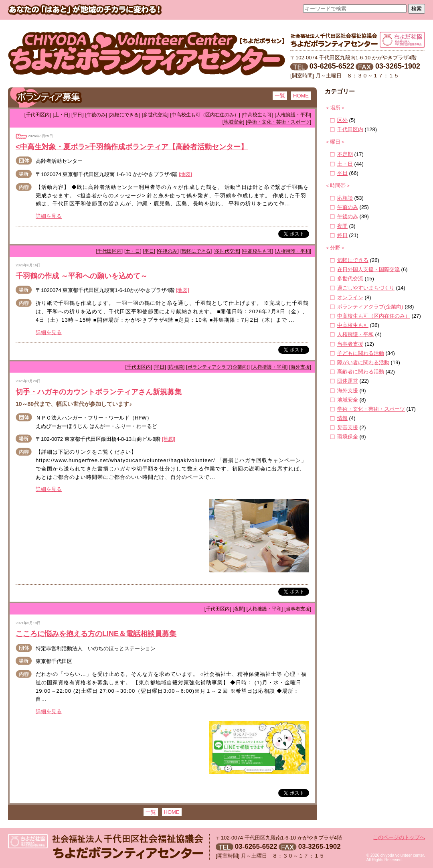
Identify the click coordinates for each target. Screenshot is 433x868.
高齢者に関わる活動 (361, 372)
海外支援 (348, 390)
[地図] (185, 174)
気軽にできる (353, 260)
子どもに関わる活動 (361, 353)
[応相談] (176, 367)
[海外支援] (300, 367)
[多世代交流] (155, 115)
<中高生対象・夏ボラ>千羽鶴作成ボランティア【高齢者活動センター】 (132, 147)
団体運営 (348, 381)
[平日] (78, 115)
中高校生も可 (353, 325)
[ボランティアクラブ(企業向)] (218, 367)
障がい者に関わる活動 (363, 362)
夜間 (342, 226)
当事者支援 (350, 344)
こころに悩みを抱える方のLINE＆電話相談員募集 (96, 634)
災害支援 (348, 427)
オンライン (350, 297)
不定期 (345, 154)
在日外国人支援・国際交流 (368, 269)
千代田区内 (350, 129)
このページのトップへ (399, 837)
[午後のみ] (96, 115)
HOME (301, 96)
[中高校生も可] (258, 115)
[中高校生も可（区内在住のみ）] (205, 115)
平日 (342, 173)
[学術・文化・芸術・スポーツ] (278, 122)
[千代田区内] (38, 115)
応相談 (345, 198)
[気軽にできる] (124, 115)
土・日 (345, 164)
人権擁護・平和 (355, 334)
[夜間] (239, 609)
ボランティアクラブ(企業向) (370, 307)
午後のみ (348, 216)
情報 (342, 418)
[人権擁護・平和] (293, 115)
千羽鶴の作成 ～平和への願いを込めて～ (82, 276)
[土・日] (61, 115)
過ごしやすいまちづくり (366, 288)
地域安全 (348, 400)
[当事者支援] (298, 609)
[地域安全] (234, 122)
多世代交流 (350, 279)
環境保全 (348, 437)
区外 (342, 120)
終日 (342, 235)
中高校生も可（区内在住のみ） (374, 316)
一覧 (280, 96)
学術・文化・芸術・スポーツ (371, 409)
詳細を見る (49, 216)
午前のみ (348, 207)
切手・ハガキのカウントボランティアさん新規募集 (99, 392)
